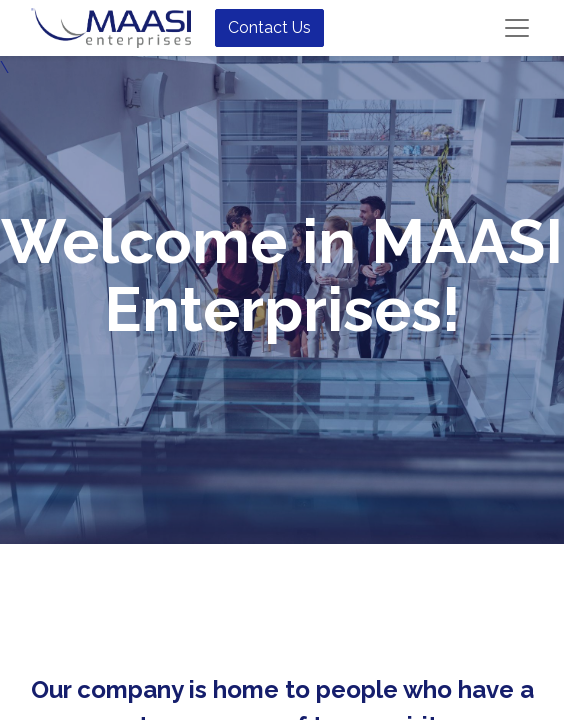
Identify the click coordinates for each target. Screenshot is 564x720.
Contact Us (269, 27)
